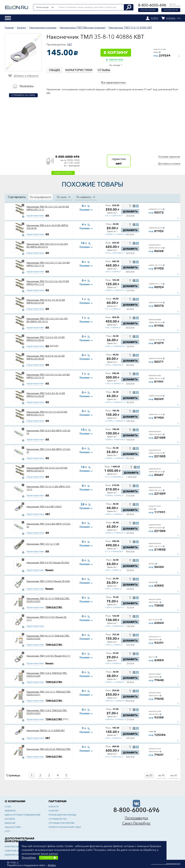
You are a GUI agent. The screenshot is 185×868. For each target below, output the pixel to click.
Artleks (52, 865)
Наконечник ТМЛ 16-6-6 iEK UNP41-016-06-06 (48, 525)
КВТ (70, 44)
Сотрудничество (58, 819)
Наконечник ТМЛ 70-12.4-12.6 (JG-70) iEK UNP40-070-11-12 (48, 283)
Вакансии (10, 823)
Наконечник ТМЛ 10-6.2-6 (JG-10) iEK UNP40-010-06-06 (46, 339)
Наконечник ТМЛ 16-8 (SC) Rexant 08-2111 (48, 656)
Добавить (130, 211)
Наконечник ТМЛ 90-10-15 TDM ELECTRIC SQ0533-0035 (48, 637)
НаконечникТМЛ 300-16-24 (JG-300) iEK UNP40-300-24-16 (47, 469)
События (53, 811)
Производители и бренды (62, 815)
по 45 (161, 775)
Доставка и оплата (169, 163)
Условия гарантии (169, 157)
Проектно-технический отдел (65, 827)
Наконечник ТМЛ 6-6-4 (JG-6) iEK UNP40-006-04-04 (47, 227)
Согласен (48, 858)
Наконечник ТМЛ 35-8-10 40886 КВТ (130, 28)
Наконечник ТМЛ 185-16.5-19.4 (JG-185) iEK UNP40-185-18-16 (47, 320)
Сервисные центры (15, 851)
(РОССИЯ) (58, 719)
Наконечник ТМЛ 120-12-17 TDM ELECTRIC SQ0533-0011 (49, 693)
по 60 (174, 775)
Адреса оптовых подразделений (22, 815)
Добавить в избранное (26, 76)
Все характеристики (113, 82)
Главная (9, 28)
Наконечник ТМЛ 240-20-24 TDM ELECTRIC (49, 749)
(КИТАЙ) (52, 346)
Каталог (22, 28)
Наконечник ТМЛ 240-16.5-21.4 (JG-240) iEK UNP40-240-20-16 (47, 245)
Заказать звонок (148, 10)
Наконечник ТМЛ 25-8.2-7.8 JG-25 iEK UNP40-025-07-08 (46, 301)
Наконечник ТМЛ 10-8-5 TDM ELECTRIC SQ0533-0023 (47, 712)
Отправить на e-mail (23, 95)
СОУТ (7, 831)
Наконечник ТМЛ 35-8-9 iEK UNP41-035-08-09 (48, 432)
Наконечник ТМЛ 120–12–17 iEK (43, 544)
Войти (155, 18)
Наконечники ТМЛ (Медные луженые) (83, 28)
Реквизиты (10, 811)
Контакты (10, 819)
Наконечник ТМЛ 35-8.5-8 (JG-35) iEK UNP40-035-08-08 (46, 357)
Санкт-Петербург (136, 823)
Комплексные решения (17, 847)
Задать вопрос (63, 173)
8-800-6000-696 (152, 5)
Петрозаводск (136, 818)
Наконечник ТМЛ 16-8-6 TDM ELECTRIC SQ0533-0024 (47, 674)
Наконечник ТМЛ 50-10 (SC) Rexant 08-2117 (47, 619)
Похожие (85, 209)
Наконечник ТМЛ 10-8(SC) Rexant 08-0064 (48, 581)
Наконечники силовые (43, 28)
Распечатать (27, 86)
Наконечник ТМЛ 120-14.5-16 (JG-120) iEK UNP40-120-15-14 (48, 376)
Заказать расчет (171, 10)
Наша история (13, 827)
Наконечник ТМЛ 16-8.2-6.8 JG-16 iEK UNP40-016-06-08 (46, 395)
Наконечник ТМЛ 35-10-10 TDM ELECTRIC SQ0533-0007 (48, 600)
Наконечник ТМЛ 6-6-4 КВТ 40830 (44, 507)
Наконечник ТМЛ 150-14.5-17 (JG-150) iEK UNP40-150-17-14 (48, 264)
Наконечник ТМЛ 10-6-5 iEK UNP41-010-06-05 (48, 451)
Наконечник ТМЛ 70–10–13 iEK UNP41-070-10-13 (48, 488)
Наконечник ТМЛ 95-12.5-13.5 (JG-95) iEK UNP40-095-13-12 (48, 208)
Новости (54, 807)
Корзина (171, 18)
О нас (8, 807)
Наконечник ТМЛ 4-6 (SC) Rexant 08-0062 (48, 563)
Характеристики (35, 215)
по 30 (149, 775)
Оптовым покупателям (61, 823)
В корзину (116, 52)
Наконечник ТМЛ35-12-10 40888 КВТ (46, 730)
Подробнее (29, 857)
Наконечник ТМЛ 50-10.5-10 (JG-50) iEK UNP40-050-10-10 (47, 413)
